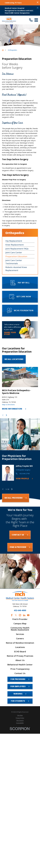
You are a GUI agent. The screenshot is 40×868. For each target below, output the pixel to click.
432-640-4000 (20, 610)
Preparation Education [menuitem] (16, 256)
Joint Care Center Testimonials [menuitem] (14, 262)
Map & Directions (8, 404)
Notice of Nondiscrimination (20, 643)
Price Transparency (20, 669)
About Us (20, 660)
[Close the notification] (38, 2)
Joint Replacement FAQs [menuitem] (17, 249)
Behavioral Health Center (20, 665)
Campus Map (20, 624)
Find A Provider (20, 619)
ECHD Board (20, 652)
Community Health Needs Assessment (20, 629)
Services (20, 634)
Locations (20, 647)
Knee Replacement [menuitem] (15, 245)
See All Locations (14, 359)
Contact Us (20, 673)
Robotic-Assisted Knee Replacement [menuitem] (16, 269)
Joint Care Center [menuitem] (14, 252)
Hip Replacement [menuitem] (14, 241)
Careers (20, 639)
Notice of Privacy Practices (20, 656)
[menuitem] (20, 715)
